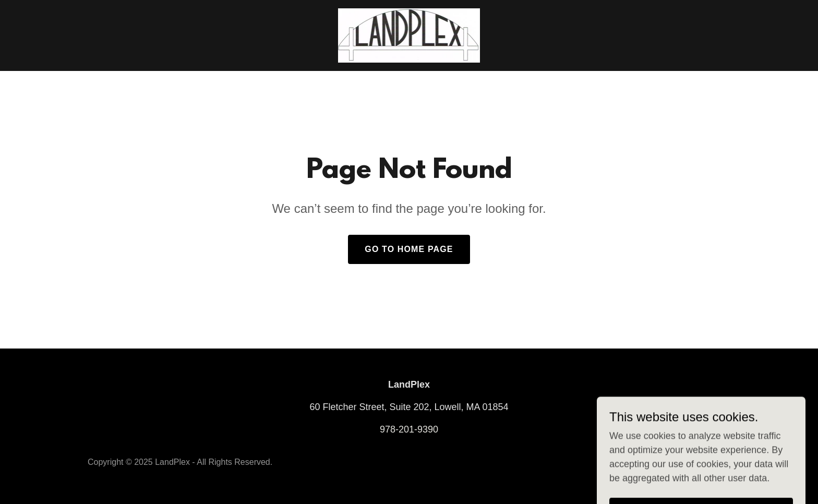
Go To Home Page (409, 249)
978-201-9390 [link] (409, 429)
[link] (409, 35)
